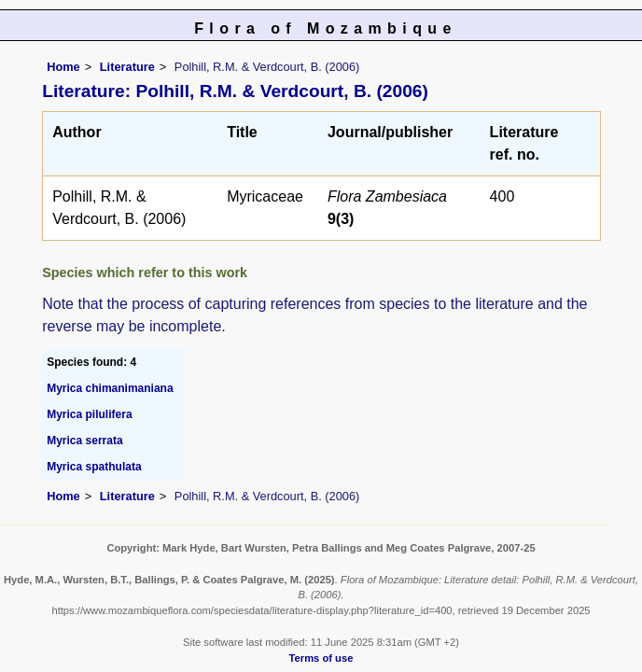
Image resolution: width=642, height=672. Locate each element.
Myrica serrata (84, 441)
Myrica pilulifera (89, 414)
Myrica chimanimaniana (110, 388)
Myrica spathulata (94, 467)
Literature (127, 67)
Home (63, 67)
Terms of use (321, 658)
